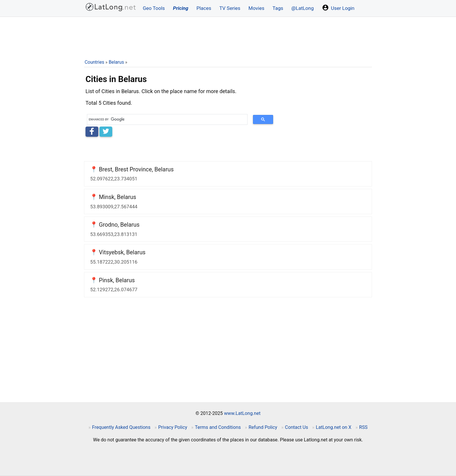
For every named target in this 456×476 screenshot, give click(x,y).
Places (204, 8)
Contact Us (296, 427)
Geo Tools (154, 8)
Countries (94, 62)
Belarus (116, 62)
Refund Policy (263, 427)
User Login (338, 8)
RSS (363, 427)
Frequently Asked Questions (121, 427)
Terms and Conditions (218, 427)
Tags (278, 8)
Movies (256, 8)
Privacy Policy (173, 427)
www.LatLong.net (242, 413)
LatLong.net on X (334, 427)
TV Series (230, 8)
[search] (165, 119)
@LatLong (303, 8)
